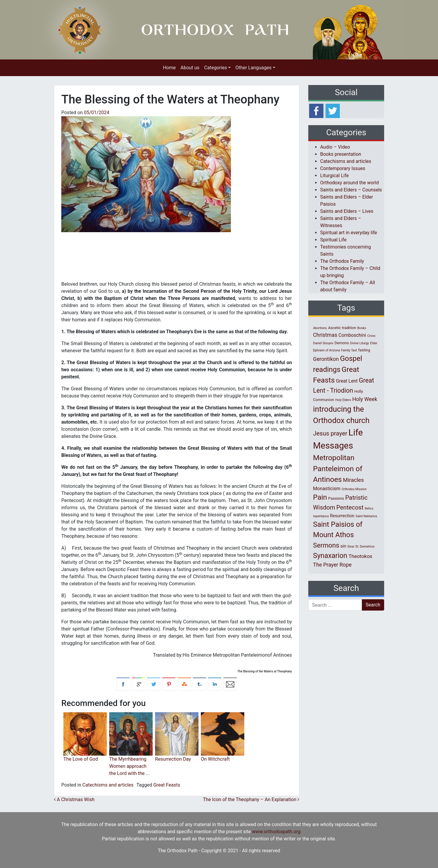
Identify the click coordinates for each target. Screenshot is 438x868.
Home (169, 68)
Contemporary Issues (343, 168)
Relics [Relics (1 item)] (369, 508)
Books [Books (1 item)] (362, 328)
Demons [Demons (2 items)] (342, 343)
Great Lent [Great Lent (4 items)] (347, 381)
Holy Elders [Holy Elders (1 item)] (343, 400)
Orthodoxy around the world (349, 183)
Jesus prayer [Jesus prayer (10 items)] (330, 433)
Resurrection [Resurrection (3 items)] (342, 516)
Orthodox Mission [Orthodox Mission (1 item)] (354, 489)
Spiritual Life (333, 240)
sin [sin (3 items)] (343, 546)
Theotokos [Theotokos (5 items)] (360, 556)
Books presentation (341, 154)
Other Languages (253, 68)
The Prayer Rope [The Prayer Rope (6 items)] (332, 565)
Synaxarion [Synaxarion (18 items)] (330, 556)
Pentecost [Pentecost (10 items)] (350, 507)
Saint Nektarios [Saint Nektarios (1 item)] (366, 516)
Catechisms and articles (108, 785)
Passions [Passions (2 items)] (336, 498)
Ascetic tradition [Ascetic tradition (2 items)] (342, 328)
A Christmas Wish (74, 799)
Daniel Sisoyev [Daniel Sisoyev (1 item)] (323, 343)
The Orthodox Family (342, 261)
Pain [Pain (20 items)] (320, 497)
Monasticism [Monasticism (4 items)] (327, 489)
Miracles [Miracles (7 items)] (353, 480)
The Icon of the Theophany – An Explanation (251, 799)
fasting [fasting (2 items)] (364, 350)
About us (190, 68)
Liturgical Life (334, 176)
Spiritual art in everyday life (349, 233)
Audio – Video (335, 147)
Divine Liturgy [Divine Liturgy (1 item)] (359, 343)
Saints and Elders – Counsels (351, 190)
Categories (216, 68)
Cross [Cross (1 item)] (371, 336)
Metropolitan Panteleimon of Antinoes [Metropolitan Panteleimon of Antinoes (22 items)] (338, 469)
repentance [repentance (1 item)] (321, 516)
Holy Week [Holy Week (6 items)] (365, 399)
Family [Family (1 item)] (346, 350)
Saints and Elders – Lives (347, 211)
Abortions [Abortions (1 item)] (320, 328)
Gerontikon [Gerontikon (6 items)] (326, 359)
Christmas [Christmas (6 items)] (325, 335)
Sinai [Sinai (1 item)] (351, 547)
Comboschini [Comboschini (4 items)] (352, 335)
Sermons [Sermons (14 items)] (326, 545)
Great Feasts (167, 785)
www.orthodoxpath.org (276, 832)
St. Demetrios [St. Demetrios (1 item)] (365, 547)
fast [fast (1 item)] (354, 350)
